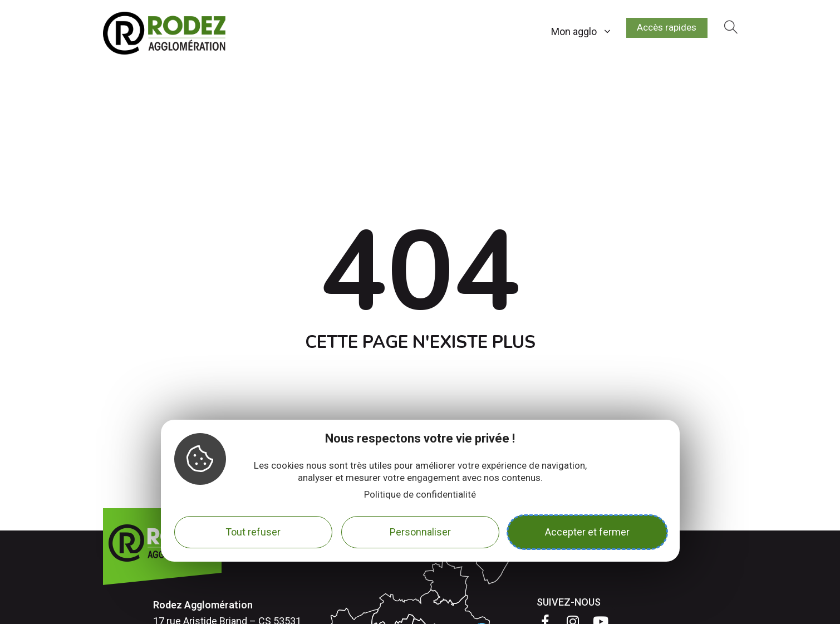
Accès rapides (662, 29)
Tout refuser (253, 532)
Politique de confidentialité (420, 494)
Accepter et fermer (587, 532)
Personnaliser (420, 532)
